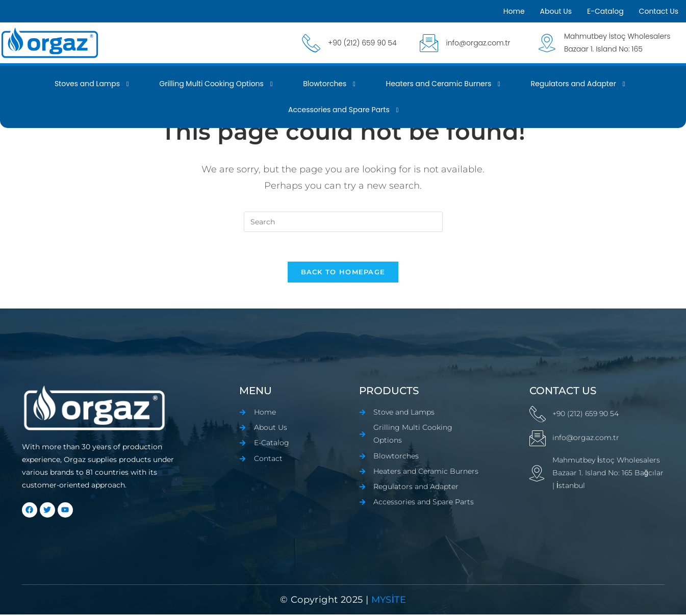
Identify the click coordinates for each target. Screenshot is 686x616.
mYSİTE (387, 601)
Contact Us (659, 11)
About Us (556, 11)
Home (514, 11)
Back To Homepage (343, 273)
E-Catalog (605, 11)
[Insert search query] (343, 222)
